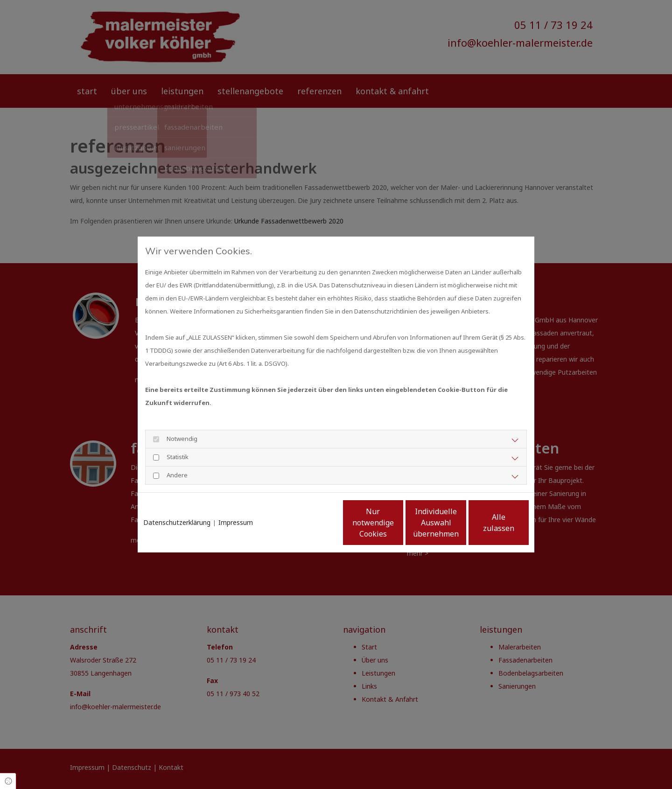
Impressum (236, 498)
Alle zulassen (486, 529)
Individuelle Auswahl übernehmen (397, 529)
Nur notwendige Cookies (308, 529)
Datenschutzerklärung (177, 498)
